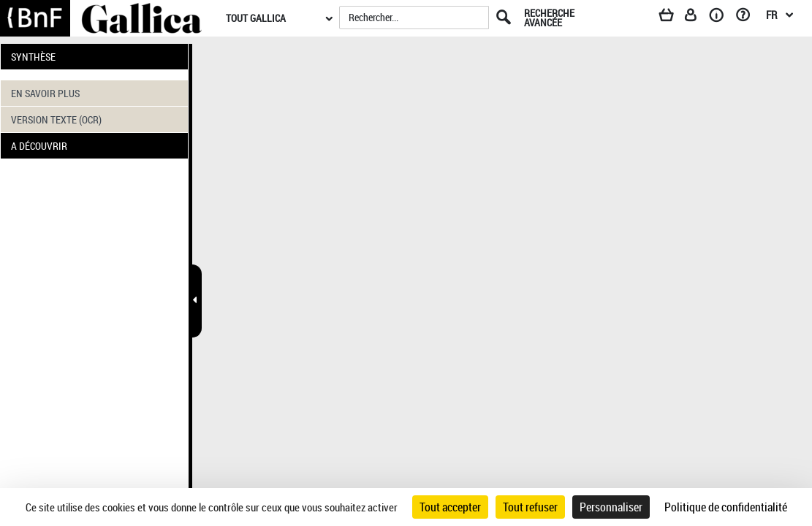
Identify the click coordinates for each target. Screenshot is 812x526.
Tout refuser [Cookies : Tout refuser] (530, 507)
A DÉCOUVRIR (39, 146)
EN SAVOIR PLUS (45, 93)
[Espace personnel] (697, 18)
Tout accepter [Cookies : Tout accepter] (450, 507)
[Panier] (673, 18)
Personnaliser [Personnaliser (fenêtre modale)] (611, 507)
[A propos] (721, 18)
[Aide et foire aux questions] (748, 18)
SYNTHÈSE (33, 57)
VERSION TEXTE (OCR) (56, 119)
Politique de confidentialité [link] (726, 507)
